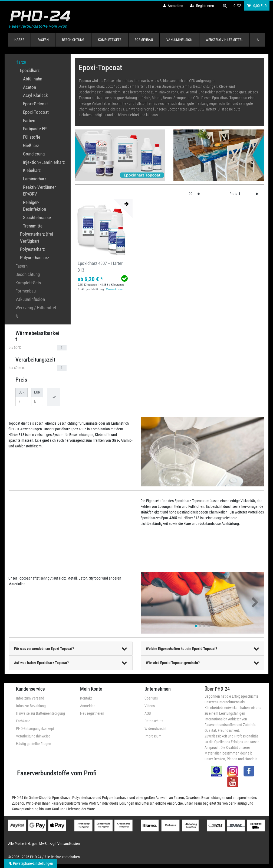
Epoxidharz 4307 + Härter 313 (100, 267)
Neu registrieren (92, 713)
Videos (150, 706)
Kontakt (86, 698)
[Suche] (225, 6)
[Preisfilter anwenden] (53, 397)
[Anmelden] (173, 6)
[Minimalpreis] (21, 402)
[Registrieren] (202, 6)
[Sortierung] (244, 194)
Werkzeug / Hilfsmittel (224, 40)
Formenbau (144, 40)
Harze (19, 40)
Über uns (151, 698)
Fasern (43, 40)
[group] (104, 228)
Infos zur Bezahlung (31, 706)
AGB (148, 713)
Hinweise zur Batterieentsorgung (40, 713)
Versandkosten (115, 289)
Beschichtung (73, 40)
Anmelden (88, 706)
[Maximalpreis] (37, 402)
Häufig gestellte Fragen (34, 744)
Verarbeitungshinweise (33, 736)
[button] (150, 603)
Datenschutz (154, 721)
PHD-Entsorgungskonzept (35, 729)
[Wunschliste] (237, 6)
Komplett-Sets (110, 40)
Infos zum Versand (30, 698)
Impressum (153, 736)
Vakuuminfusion (179, 40)
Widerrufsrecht (155, 729)
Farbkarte (23, 721)
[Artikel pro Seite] (194, 194)
